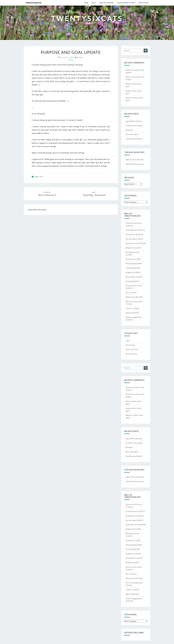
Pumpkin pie (130, 234)
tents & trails (144, 3)
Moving (128, 281)
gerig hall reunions (107, 3)
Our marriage (131, 239)
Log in (128, 341)
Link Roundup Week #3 (134, 139)
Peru (127, 293)
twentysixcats (33, 3)
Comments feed (132, 349)
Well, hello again (132, 134)
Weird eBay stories (133, 252)
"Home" (129, 308)
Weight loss (130, 248)
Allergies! (129, 130)
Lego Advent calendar (134, 121)
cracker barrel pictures (126, 3)
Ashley (80, 57)
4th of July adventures (134, 301)
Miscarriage (130, 263)
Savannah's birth (132, 243)
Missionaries (130, 297)
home (86, 3)
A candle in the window (134, 126)
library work (139, 164)
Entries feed (130, 345)
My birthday (130, 277)
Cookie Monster (132, 230)
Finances (129, 259)
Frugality (129, 272)
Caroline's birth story (134, 223)
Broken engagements (134, 317)
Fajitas (128, 313)
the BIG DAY (139, 160)
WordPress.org (131, 354)
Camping (129, 268)
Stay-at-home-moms (134, 286)
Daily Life (39, 177)
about (94, 3)
